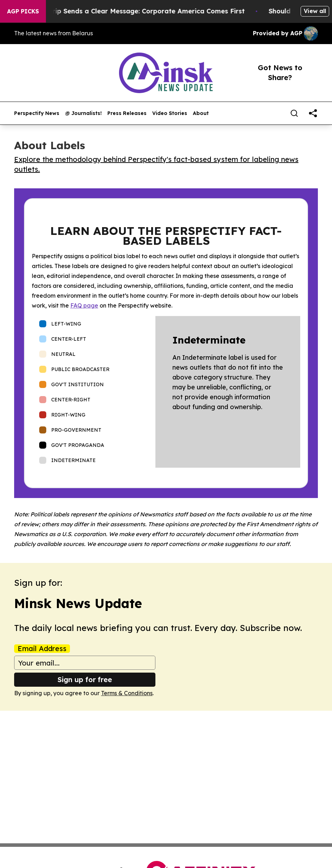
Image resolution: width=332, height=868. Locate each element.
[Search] (294, 113)
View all (315, 11)
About (201, 113)
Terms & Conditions (127, 693)
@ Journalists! (83, 113)
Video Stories (170, 113)
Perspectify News (37, 113)
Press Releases (127, 113)
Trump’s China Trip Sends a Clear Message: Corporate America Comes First (130, 11)
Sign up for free (85, 679)
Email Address (42, 649)
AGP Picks (23, 11)
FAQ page (84, 305)
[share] (313, 113)
